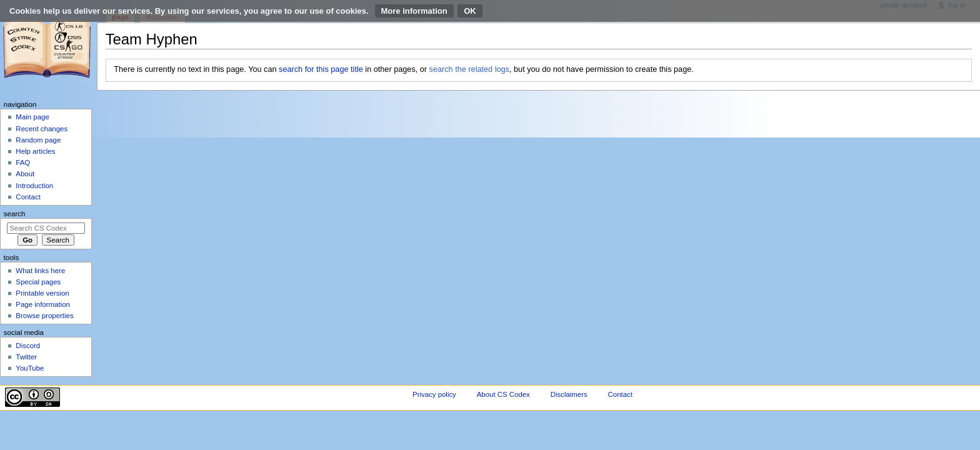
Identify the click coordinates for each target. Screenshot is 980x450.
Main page (32, 117)
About (25, 174)
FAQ (23, 162)
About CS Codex (503, 394)
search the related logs (469, 69)
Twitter (26, 357)
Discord (28, 346)
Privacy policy (434, 394)
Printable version (42, 293)
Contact (28, 197)
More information (414, 11)
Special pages (38, 282)
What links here (40, 271)
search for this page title (321, 69)
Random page (38, 140)
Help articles (35, 151)
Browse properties (44, 316)
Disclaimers (569, 394)
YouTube (30, 368)
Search (15, 214)
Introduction (34, 186)
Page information (43, 304)
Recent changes (42, 129)
